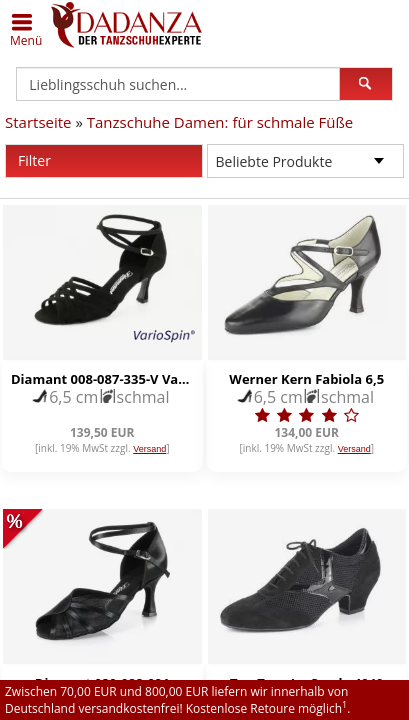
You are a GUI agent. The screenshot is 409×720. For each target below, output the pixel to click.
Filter (110, 160)
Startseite (38, 122)
